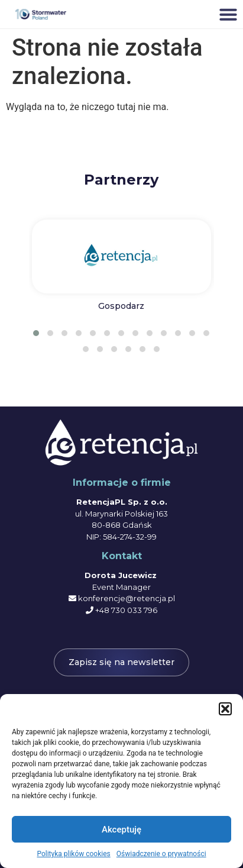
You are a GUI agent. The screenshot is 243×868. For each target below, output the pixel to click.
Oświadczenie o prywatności (161, 854)
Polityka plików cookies (73, 854)
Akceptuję (122, 830)
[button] (225, 709)
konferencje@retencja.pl (127, 598)
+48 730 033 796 (126, 610)
